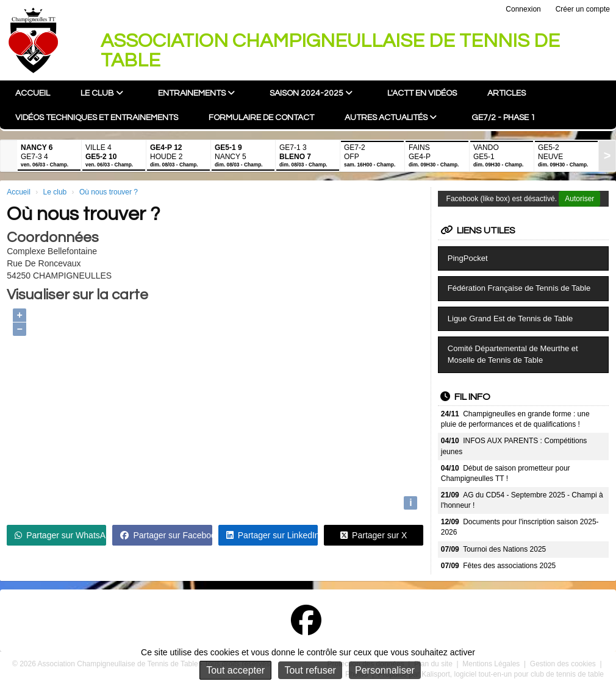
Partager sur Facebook (166, 535)
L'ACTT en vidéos (422, 93)
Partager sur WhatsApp (60, 535)
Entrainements (196, 93)
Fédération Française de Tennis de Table (519, 288)
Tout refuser (310, 670)
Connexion (523, 9)
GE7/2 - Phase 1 (503, 118)
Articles (507, 93)
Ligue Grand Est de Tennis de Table (510, 319)
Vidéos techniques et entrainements (97, 118)
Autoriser (579, 199)
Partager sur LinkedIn (272, 535)
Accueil (33, 93)
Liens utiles (478, 230)
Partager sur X (374, 535)
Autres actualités (391, 117)
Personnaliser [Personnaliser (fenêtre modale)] (385, 670)
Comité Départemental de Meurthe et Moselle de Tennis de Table (513, 354)
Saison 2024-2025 (311, 93)
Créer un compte (583, 9)
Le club (102, 93)
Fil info (465, 397)
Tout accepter (235, 670)
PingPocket (468, 258)
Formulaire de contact (261, 118)
